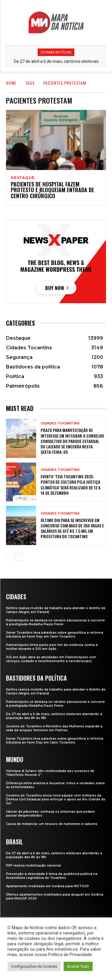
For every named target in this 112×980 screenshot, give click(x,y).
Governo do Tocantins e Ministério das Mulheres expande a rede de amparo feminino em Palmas (54, 728)
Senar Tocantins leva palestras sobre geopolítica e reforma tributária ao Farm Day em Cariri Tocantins (55, 635)
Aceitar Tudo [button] (78, 966)
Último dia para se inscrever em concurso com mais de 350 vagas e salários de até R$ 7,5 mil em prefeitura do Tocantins (72, 528)
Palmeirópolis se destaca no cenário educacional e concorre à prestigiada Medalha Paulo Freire (55, 622)
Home (11, 83)
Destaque (23, 178)
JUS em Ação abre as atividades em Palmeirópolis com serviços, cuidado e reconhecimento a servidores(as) (51, 659)
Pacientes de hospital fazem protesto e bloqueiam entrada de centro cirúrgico (52, 190)
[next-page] (19, 557)
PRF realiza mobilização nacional (33, 866)
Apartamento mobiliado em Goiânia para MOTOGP (47, 886)
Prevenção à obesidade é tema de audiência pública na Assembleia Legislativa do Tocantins (52, 876)
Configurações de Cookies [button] (34, 966)
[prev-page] (10, 557)
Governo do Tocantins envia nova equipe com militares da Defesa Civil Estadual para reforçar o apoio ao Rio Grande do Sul (56, 799)
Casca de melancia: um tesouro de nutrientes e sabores (52, 824)
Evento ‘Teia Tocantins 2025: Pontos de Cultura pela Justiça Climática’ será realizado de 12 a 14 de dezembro (70, 485)
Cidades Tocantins (60, 423)
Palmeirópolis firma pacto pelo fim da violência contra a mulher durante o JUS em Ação (52, 647)
